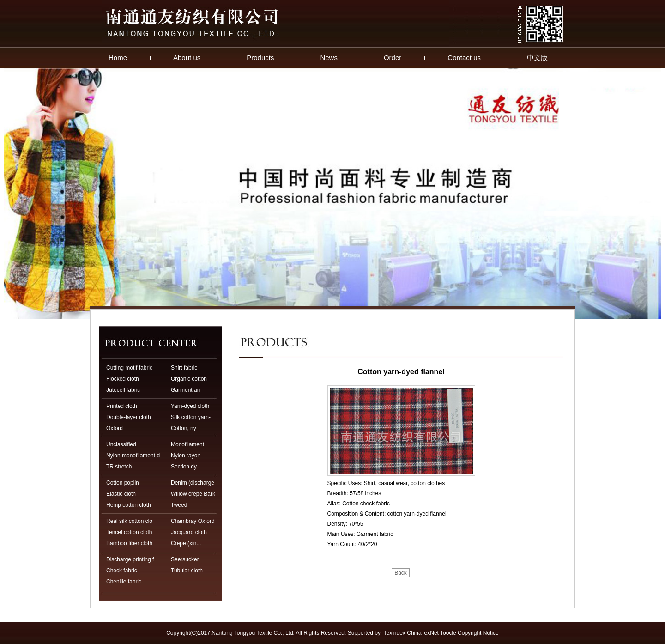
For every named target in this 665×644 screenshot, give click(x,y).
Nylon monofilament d (133, 456)
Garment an (185, 390)
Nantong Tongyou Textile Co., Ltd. (253, 633)
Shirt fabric (184, 368)
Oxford (115, 428)
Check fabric (122, 571)
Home (118, 58)
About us (187, 58)
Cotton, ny (184, 428)
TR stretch (119, 467)
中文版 (537, 58)
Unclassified (121, 444)
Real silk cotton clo (129, 521)
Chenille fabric (124, 582)
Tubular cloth (187, 571)
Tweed (179, 505)
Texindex (395, 633)
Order (393, 58)
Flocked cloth (123, 379)
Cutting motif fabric (129, 368)
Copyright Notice (478, 633)
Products (260, 58)
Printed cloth (122, 406)
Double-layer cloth (129, 417)
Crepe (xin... (186, 543)
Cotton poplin (123, 483)
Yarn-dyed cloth (190, 406)
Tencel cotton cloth (129, 532)
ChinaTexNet (423, 633)
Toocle (448, 633)
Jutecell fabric (123, 390)
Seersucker (185, 559)
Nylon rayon (186, 456)
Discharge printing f (130, 559)
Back (401, 573)
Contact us (464, 58)
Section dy (184, 467)
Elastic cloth (121, 494)
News (329, 58)
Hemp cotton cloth (129, 505)
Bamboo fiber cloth (129, 543)
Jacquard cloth (189, 532)
